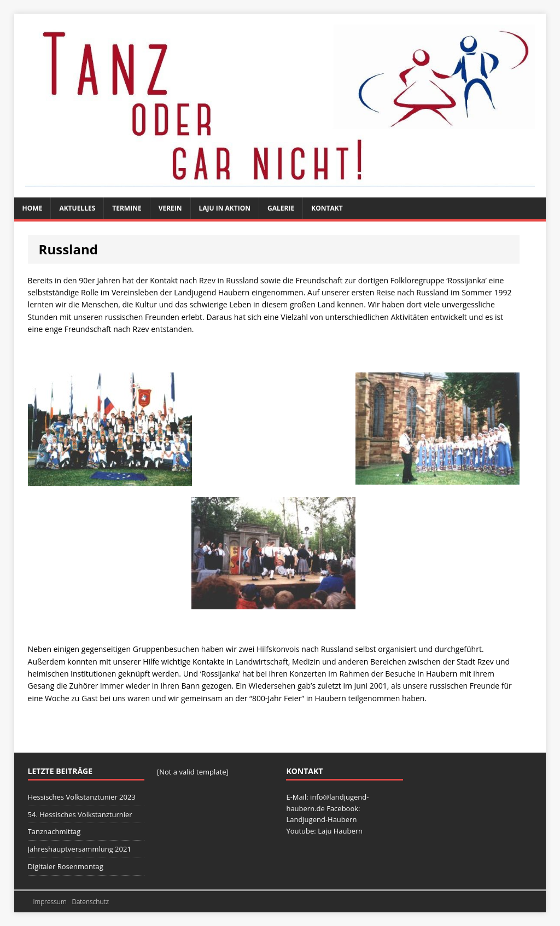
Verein (170, 208)
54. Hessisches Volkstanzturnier (80, 814)
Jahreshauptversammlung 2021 (80, 849)
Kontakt (327, 208)
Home (33, 208)
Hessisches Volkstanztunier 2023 (82, 797)
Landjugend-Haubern (321, 819)
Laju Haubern (340, 831)
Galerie (281, 208)
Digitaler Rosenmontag (66, 866)
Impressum (50, 902)
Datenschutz (90, 902)
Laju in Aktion (225, 208)
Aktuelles (77, 208)
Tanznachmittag (54, 831)
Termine (127, 208)
